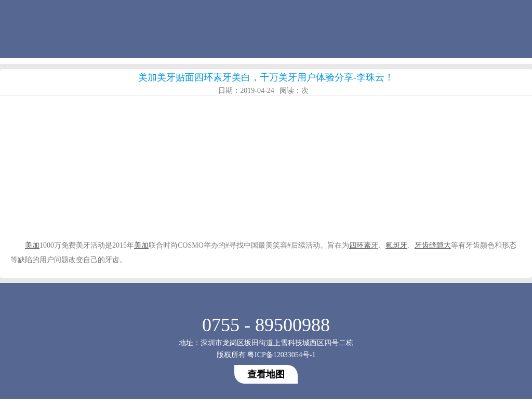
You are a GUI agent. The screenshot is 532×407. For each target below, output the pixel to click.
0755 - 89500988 (266, 325)
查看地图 (266, 374)
